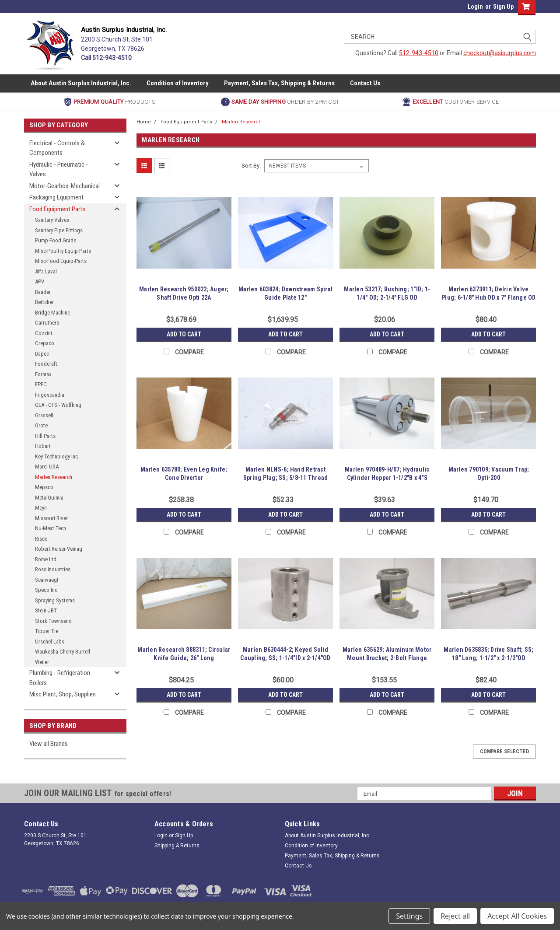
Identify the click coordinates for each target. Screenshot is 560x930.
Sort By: (251, 166)
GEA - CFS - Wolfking (58, 405)
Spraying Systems (55, 600)
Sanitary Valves (52, 220)
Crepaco (45, 343)
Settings (409, 916)
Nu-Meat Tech (51, 528)
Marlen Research (54, 477)
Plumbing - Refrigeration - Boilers (61, 678)
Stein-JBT (46, 610)
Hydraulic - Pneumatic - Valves (59, 170)
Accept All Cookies (517, 916)
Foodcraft (46, 364)
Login (475, 7)
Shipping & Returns (177, 846)
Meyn (41, 508)
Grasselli (45, 415)
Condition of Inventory (178, 83)
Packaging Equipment (56, 197)
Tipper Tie (47, 631)
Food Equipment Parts (57, 209)
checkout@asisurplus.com (500, 53)
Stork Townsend (53, 621)
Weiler (42, 662)
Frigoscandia (50, 395)
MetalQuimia (49, 498)
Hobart (43, 446)
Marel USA (47, 467)
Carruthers (47, 323)
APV (40, 281)
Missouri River (51, 518)
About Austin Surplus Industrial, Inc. (81, 83)
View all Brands (49, 744)
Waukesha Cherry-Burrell (63, 652)
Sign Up (503, 7)
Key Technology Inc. (57, 456)
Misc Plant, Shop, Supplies (63, 694)
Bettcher (44, 302)
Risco (41, 539)
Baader (43, 292)
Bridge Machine (52, 313)
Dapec (42, 354)
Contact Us (365, 83)
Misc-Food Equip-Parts (61, 261)
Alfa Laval (46, 271)
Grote (41, 425)
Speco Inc (46, 590)
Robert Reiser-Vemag (59, 549)
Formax (43, 374)
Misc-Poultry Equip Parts (63, 251)
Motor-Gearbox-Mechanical (65, 186)
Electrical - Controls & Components (57, 148)
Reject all (455, 916)
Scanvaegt (47, 580)
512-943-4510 (419, 53)
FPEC (41, 384)
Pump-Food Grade (56, 240)
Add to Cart (184, 334)
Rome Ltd (46, 559)
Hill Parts (45, 436)
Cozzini (44, 333)
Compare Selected (504, 752)
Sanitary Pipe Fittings (59, 230)
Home (144, 122)
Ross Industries (53, 569)
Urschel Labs (50, 642)
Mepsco (44, 487)
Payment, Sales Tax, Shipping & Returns (279, 83)
